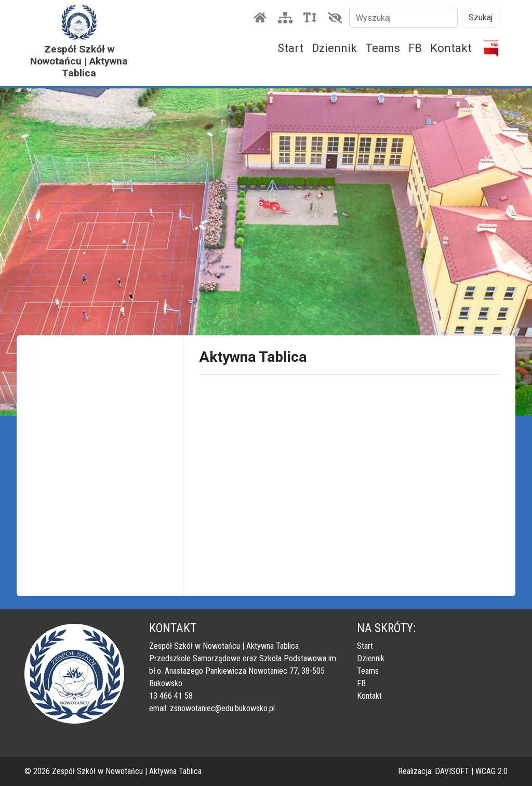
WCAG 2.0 (491, 771)
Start (290, 48)
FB (415, 48)
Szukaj (481, 17)
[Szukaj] (403, 18)
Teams (383, 48)
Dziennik (334, 48)
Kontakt (451, 48)
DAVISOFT (452, 771)
